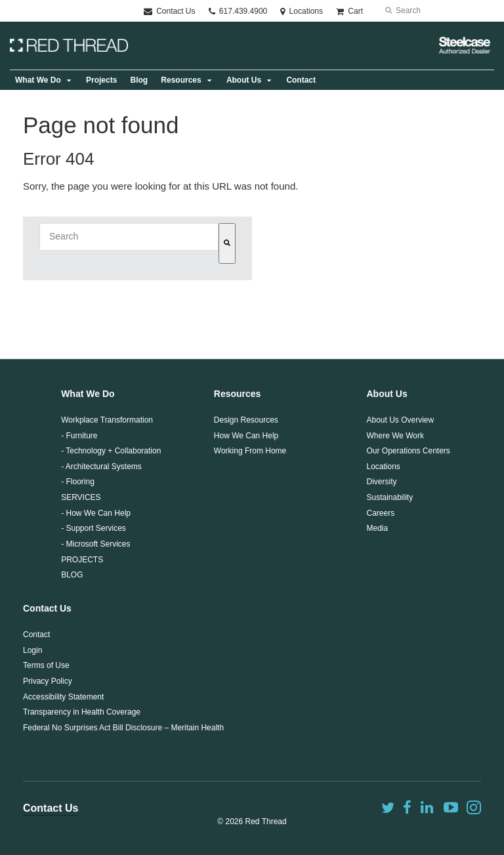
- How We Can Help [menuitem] (96, 513)
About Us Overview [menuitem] (400, 420)
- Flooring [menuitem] (78, 482)
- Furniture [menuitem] (79, 436)
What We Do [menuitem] (38, 80)
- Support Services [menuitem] (94, 528)
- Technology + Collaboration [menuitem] (111, 451)
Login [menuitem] (32, 650)
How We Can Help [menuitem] (246, 436)
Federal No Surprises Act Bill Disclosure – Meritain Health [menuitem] (123, 728)
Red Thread (266, 822)
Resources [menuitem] (181, 80)
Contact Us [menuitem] (47, 608)
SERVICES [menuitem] (81, 497)
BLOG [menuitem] (72, 575)
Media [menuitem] (377, 528)
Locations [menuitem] (383, 467)
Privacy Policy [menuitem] (48, 681)
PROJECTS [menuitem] (82, 560)
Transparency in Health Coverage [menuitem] (82, 712)
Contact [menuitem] (301, 80)
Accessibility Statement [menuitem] (63, 697)
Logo (69, 45)
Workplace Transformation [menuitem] (107, 420)
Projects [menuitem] (101, 80)
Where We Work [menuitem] (395, 436)
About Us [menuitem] (244, 80)
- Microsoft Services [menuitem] (95, 544)
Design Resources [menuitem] (246, 420)
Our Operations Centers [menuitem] (408, 451)
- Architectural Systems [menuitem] (101, 467)
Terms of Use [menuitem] (46, 665)
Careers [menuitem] (380, 513)
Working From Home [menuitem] (250, 451)
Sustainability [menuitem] (389, 497)
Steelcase (465, 45)
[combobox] (129, 237)
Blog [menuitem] (139, 80)
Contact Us (170, 11)
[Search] (227, 243)
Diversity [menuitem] (381, 482)
